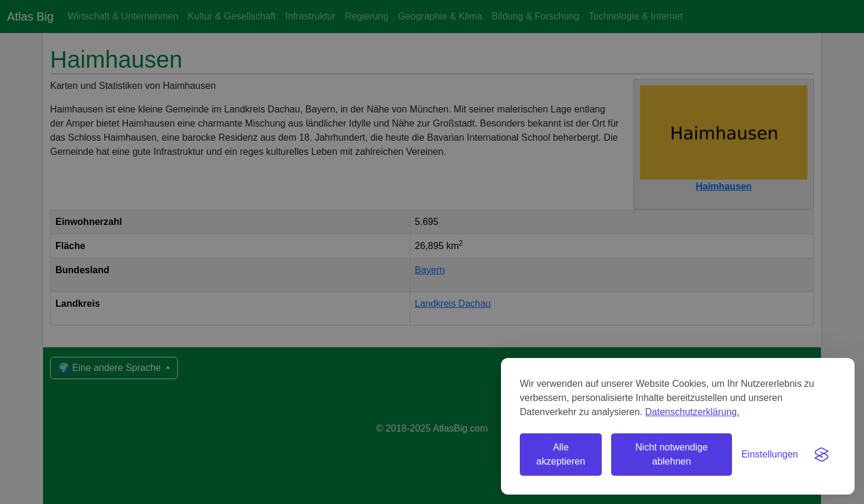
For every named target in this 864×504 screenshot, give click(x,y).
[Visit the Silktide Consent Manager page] (822, 455)
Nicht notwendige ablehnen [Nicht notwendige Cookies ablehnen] (672, 454)
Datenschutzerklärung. (692, 412)
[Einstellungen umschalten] (770, 455)
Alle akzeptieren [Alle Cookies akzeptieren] (561, 454)
